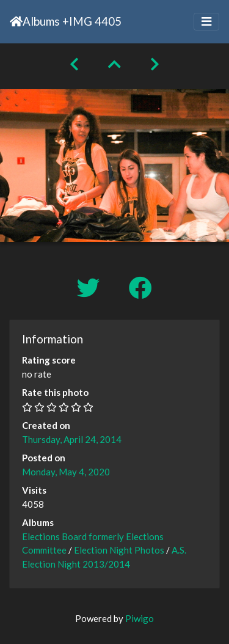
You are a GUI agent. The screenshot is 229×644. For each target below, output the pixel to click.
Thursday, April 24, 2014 (72, 439)
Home (16, 21)
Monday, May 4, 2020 (66, 472)
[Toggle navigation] (206, 22)
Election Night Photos (119, 550)
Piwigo (140, 618)
